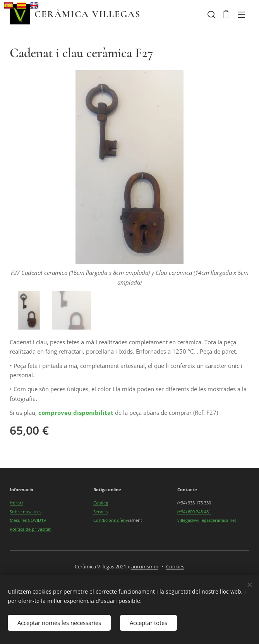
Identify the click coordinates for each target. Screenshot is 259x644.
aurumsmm (145, 566)
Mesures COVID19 (28, 520)
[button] (211, 14)
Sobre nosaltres (26, 512)
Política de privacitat (30, 529)
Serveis (100, 512)
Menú (242, 15)
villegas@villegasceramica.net (207, 520)
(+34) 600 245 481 (194, 512)
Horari (16, 503)
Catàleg (101, 503)
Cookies (175, 566)
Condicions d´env (111, 520)
